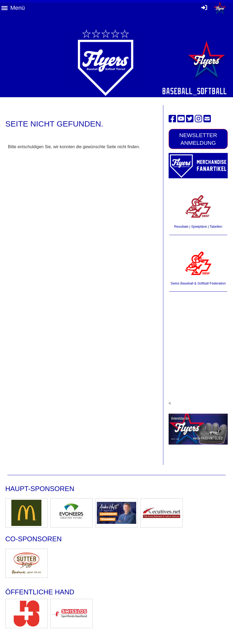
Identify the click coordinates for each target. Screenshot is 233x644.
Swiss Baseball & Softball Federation (198, 283)
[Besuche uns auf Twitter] (190, 119)
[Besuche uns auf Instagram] (198, 119)
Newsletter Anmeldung (198, 139)
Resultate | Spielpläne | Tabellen (198, 227)
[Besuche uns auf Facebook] (172, 119)
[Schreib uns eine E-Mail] (207, 119)
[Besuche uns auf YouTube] (181, 119)
